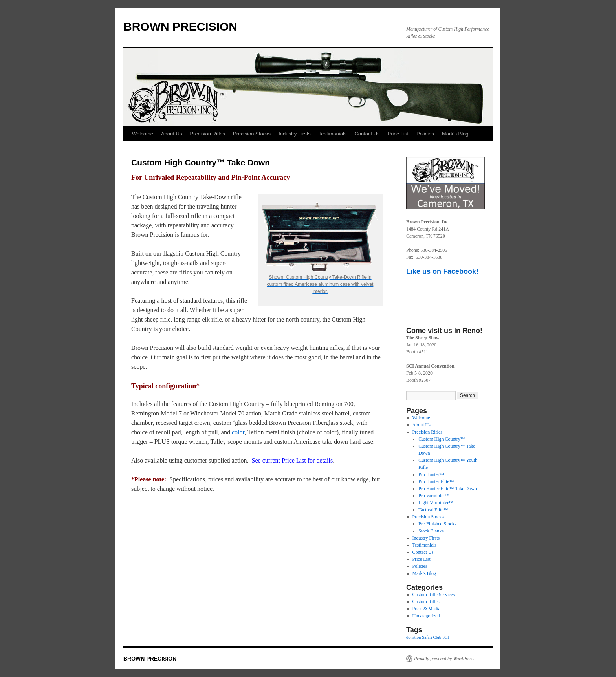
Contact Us (367, 134)
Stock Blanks (431, 531)
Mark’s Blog (455, 134)
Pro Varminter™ (434, 496)
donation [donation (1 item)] (413, 637)
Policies (425, 134)
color (238, 432)
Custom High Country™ (442, 439)
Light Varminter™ (436, 503)
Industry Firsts (295, 134)
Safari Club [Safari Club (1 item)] (432, 637)
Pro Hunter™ (431, 474)
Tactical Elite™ (433, 510)
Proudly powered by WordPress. (444, 659)
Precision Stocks (252, 134)
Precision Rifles (207, 134)
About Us (171, 134)
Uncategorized (426, 616)
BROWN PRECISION (180, 27)
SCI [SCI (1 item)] (446, 637)
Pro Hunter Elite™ (436, 481)
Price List (398, 134)
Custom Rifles (426, 602)
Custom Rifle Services (434, 595)
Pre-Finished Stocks (437, 524)
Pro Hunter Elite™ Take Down (448, 489)
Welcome (143, 134)
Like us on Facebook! (442, 271)
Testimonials (333, 134)
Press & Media (426, 609)
